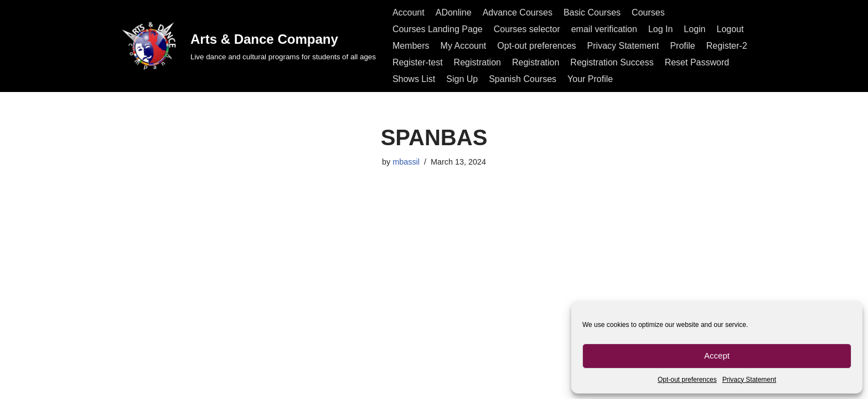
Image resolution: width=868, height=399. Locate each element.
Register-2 (727, 46)
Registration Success (612, 62)
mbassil (406, 162)
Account (409, 12)
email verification (604, 29)
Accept (717, 355)
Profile (682, 46)
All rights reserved (154, 385)
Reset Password (697, 62)
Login (694, 29)
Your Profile (590, 79)
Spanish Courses (523, 79)
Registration (477, 62)
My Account (464, 46)
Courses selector (527, 29)
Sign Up (462, 79)
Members (411, 46)
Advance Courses (518, 12)
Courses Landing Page (438, 29)
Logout (730, 29)
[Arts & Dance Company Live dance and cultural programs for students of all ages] (247, 46)
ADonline (454, 12)
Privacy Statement (749, 380)
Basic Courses (592, 12)
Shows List (414, 79)
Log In (660, 29)
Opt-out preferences (687, 380)
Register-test (418, 62)
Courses (648, 12)
